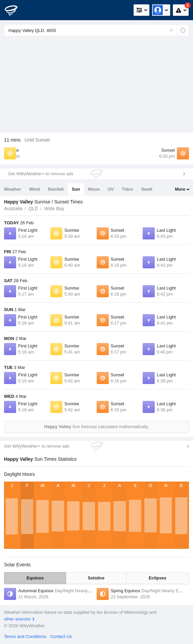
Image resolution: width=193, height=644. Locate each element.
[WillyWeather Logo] (15, 10)
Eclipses (158, 578)
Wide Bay (54, 209)
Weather (13, 189)
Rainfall (56, 189)
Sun (76, 189)
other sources (17, 619)
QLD (33, 209)
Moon (94, 189)
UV (111, 189)
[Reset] (171, 30)
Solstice (96, 578)
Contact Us (61, 636)
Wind (35, 189)
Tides (128, 189)
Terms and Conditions (25, 636)
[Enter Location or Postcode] (96, 30)
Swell (147, 189)
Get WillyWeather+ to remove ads (41, 174)
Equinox (35, 578)
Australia (13, 209)
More (180, 189)
